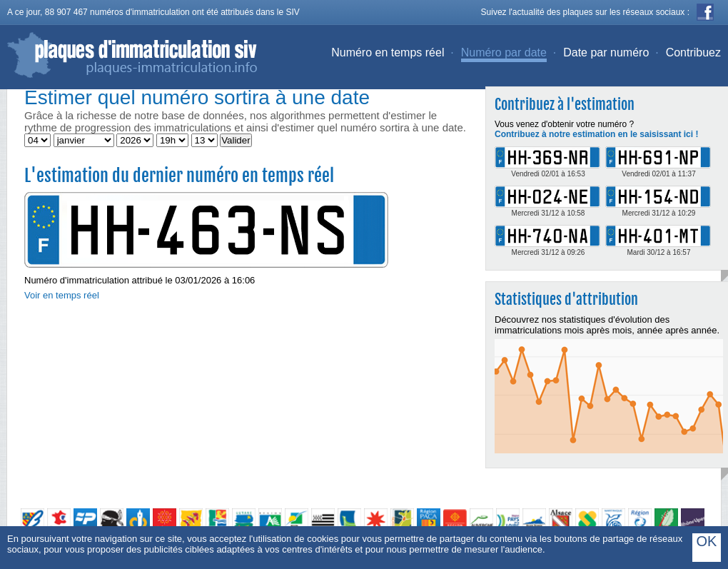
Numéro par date (504, 52)
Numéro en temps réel (388, 52)
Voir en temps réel (62, 295)
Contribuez (693, 52)
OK (707, 541)
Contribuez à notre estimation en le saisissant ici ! (596, 134)
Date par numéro (606, 52)
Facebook (705, 12)
